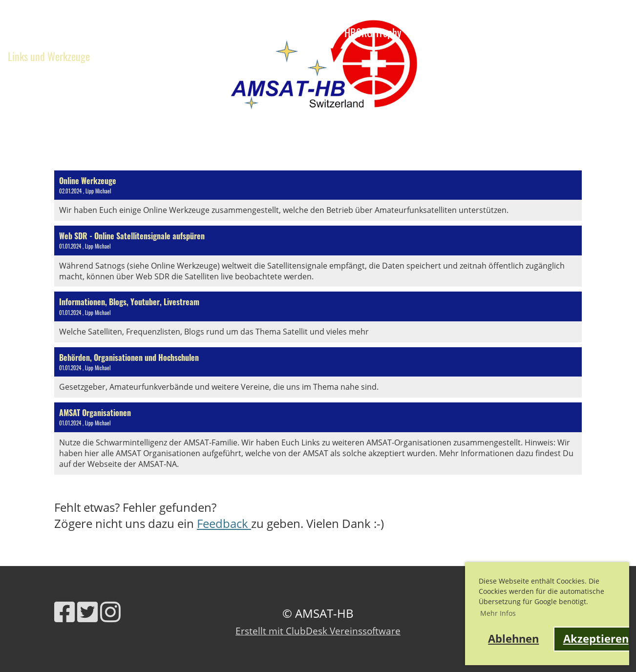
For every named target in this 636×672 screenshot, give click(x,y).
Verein (222, 32)
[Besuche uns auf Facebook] (64, 612)
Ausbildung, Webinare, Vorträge (115, 32)
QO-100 (210, 56)
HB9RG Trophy (380, 32)
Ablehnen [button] (513, 639)
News (18, 32)
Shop (167, 56)
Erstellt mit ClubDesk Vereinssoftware (318, 631)
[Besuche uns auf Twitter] (87, 612)
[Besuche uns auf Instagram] (110, 612)
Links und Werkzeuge (49, 56)
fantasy (258, 56)
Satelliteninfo (293, 32)
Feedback (224, 523)
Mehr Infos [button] (498, 613)
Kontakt (124, 56)
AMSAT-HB (607, 46)
